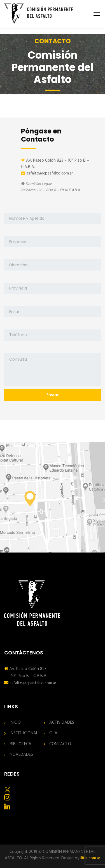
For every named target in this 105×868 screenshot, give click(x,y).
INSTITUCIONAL (24, 733)
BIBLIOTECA (21, 744)
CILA (53, 733)
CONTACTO (60, 744)
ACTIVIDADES (62, 723)
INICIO (15, 723)
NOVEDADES (21, 755)
